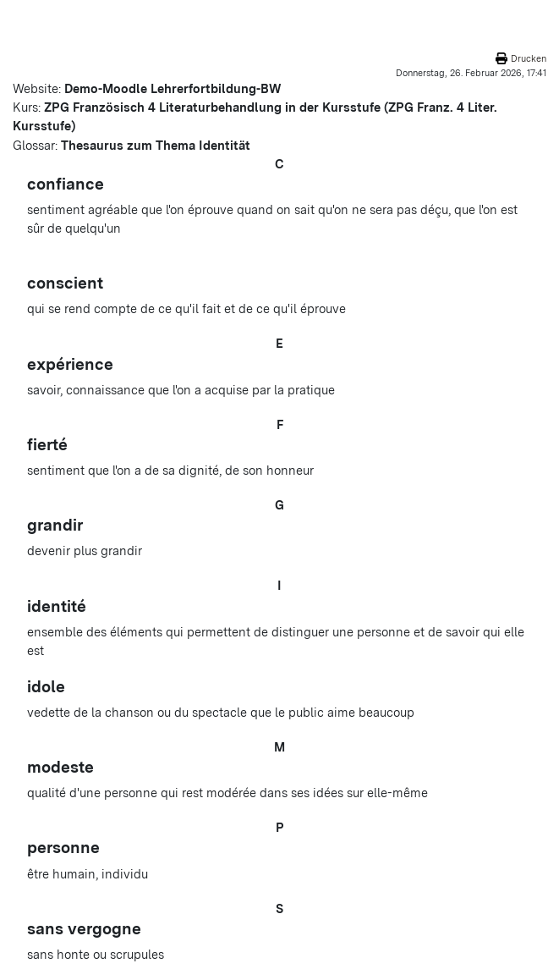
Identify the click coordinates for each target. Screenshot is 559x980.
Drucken (529, 58)
